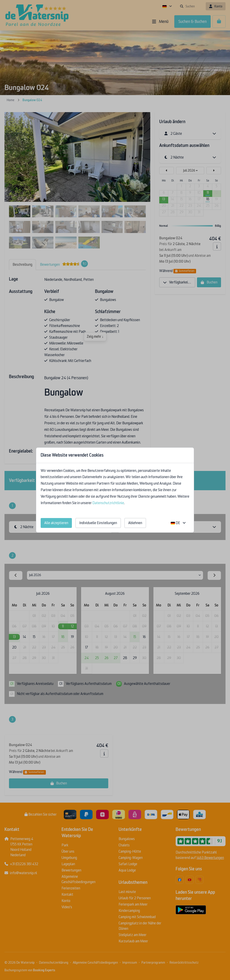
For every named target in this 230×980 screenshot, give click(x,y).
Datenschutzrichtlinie (108, 503)
